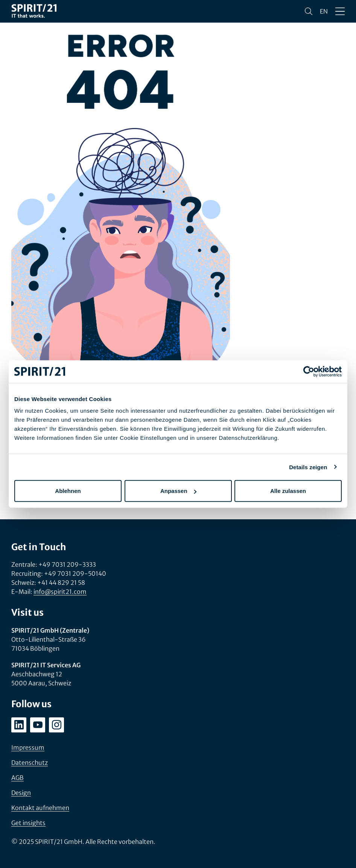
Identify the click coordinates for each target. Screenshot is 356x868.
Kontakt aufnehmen (40, 808)
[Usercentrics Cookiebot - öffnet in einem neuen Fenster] (309, 371)
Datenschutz (30, 763)
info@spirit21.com (60, 592)
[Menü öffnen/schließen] (340, 11)
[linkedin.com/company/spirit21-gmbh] (19, 725)
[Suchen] (309, 11)
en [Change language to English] (324, 11)
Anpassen (178, 491)
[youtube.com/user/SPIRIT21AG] (38, 725)
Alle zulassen (288, 491)
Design (21, 793)
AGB (17, 778)
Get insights (28, 823)
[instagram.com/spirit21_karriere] (56, 725)
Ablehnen (68, 491)
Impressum (28, 747)
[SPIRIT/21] (34, 11)
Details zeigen (308, 467)
